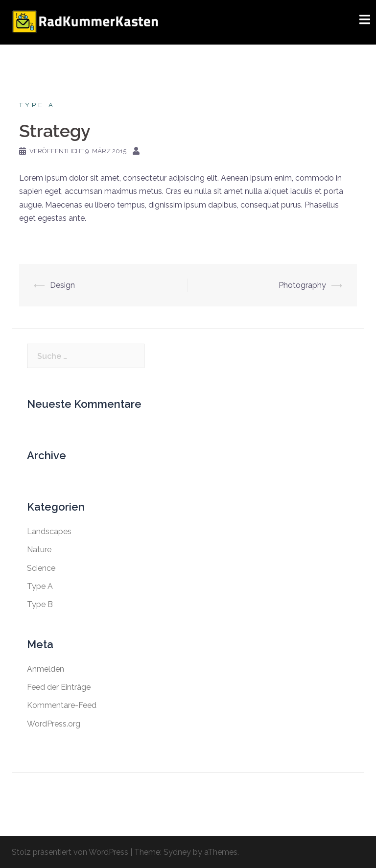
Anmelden (46, 669)
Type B (40, 604)
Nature (39, 550)
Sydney (177, 852)
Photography (302, 285)
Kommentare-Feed (62, 705)
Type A (37, 105)
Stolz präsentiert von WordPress (70, 852)
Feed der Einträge (59, 687)
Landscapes (49, 531)
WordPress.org (54, 724)
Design (62, 285)
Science (41, 568)
